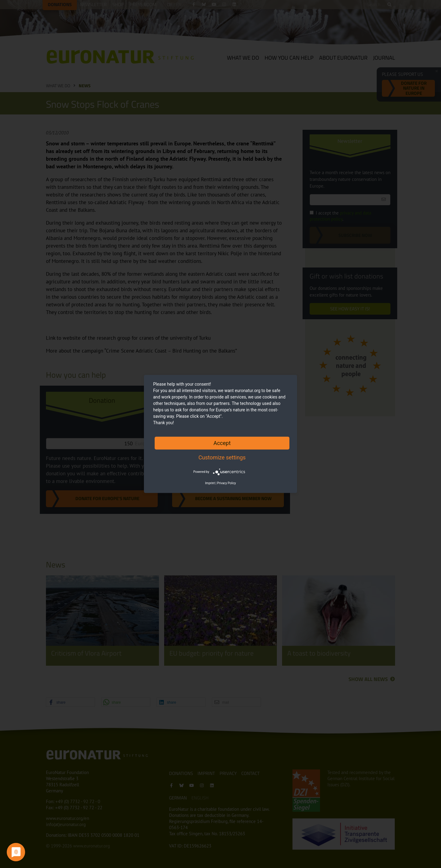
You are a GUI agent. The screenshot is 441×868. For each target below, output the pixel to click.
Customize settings (222, 457)
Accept (222, 443)
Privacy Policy (227, 483)
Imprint (210, 483)
